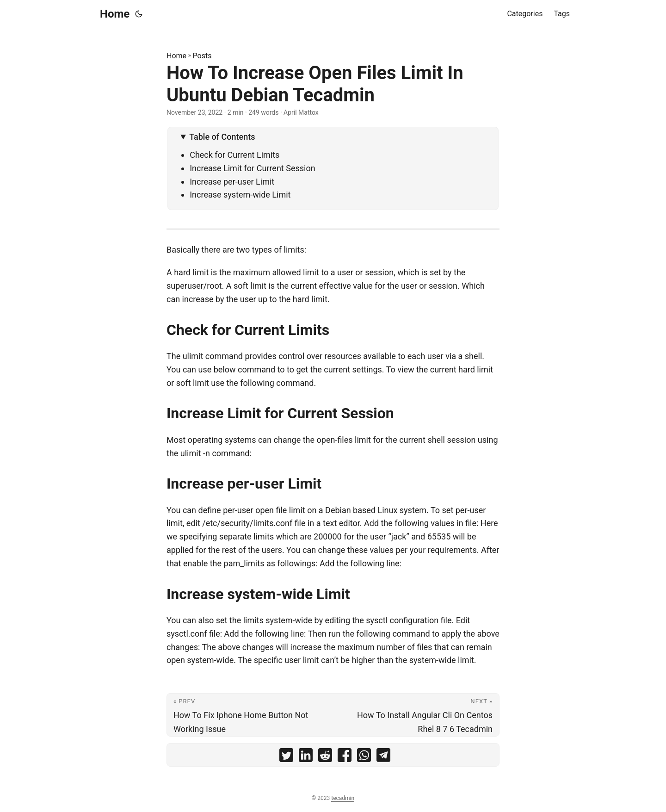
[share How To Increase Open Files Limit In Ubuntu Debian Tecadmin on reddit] (325, 757)
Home (115, 14)
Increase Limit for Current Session (252, 168)
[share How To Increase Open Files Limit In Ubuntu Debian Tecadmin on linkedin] (306, 757)
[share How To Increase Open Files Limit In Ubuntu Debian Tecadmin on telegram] (383, 757)
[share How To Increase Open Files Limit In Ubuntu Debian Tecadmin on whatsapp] (364, 757)
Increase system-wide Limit (240, 195)
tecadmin (343, 798)
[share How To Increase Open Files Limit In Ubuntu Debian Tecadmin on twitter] (286, 757)
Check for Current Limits (234, 155)
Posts (202, 56)
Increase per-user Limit (232, 182)
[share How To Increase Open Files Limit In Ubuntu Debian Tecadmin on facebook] (345, 757)
